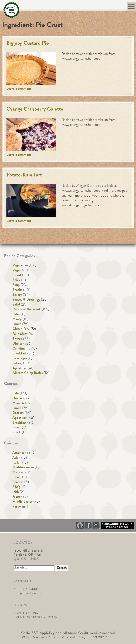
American (19, 453)
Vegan (17, 271)
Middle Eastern (23, 502)
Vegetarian (20, 266)
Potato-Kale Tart (24, 175)
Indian (17, 478)
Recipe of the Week (27, 310)
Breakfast (19, 354)
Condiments (21, 349)
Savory (17, 295)
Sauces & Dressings (26, 300)
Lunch (17, 324)
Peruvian (19, 507)
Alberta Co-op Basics (28, 373)
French (17, 497)
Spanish (18, 482)
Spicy (16, 280)
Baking (17, 364)
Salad (16, 305)
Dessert (18, 413)
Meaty (17, 320)
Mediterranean (23, 468)
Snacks (17, 290)
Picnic (17, 428)
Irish (16, 492)
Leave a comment (19, 89)
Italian (17, 463)
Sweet (17, 276)
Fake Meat (20, 334)
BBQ (16, 487)
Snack (17, 433)
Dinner (17, 344)
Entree (17, 339)
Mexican (18, 473)
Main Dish (20, 403)
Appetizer (20, 368)
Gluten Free (21, 329)
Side (16, 394)
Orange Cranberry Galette (35, 110)
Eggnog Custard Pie (28, 44)
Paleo (16, 315)
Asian (16, 458)
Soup (16, 285)
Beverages (20, 359)
